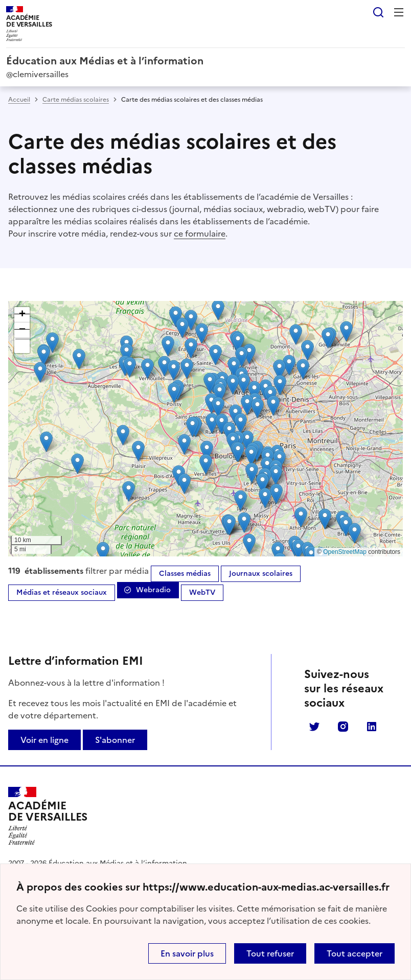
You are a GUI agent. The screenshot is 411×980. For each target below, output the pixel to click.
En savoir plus (187, 953)
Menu (399, 12)
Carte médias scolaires (76, 100)
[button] (127, 353)
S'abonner (115, 740)
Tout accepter (355, 953)
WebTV (202, 592)
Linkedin (372, 727)
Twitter (314, 727)
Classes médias (185, 574)
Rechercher (378, 12)
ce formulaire (200, 234)
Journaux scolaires (261, 574)
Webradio (153, 590)
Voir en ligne (44, 740)
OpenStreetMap (345, 552)
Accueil (19, 100)
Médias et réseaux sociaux (62, 592)
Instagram (343, 727)
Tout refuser (270, 953)
